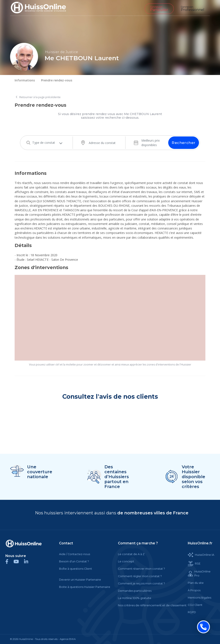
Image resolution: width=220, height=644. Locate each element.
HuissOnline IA (201, 555)
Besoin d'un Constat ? (74, 561)
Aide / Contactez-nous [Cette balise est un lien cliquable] (75, 554)
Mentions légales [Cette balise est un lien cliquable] (199, 598)
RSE (194, 564)
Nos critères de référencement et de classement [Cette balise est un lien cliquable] (152, 605)
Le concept (126, 561)
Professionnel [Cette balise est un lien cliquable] (193, 9)
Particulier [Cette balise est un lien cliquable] (159, 9)
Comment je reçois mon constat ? (141, 583)
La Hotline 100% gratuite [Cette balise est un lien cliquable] (135, 598)
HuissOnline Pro (199, 574)
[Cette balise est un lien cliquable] (24, 544)
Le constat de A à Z (131, 554)
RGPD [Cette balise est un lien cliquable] (192, 612)
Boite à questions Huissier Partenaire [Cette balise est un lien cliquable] (85, 587)
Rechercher (183, 143)
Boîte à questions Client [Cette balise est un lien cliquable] (76, 569)
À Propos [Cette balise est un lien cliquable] (194, 590)
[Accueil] (42, 8)
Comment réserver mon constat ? (141, 569)
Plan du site (196, 583)
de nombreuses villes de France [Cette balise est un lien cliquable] (153, 513)
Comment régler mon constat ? (140, 576)
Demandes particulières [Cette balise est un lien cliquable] (135, 591)
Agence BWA (68, 639)
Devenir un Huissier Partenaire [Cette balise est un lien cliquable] (80, 580)
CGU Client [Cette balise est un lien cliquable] (195, 605)
